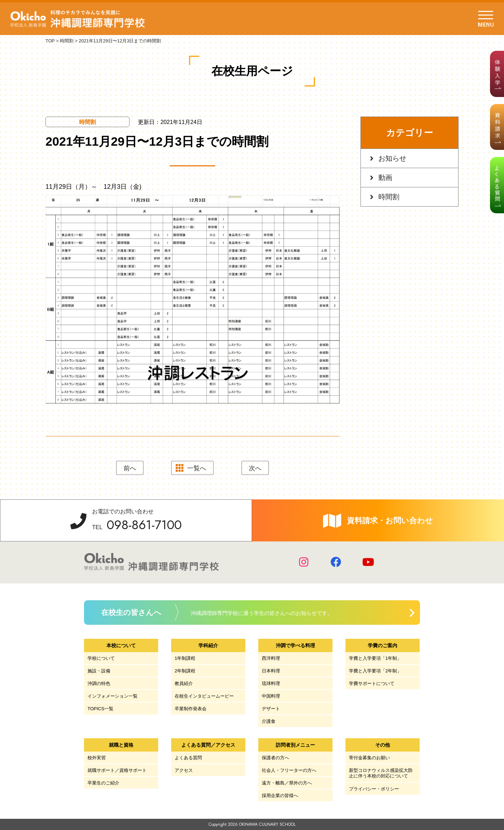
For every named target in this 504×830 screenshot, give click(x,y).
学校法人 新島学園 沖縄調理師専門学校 (80, 19)
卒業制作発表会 (191, 709)
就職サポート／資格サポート (117, 770)
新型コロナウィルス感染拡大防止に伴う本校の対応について (381, 773)
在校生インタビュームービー (204, 696)
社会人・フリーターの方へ (289, 770)
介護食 (269, 721)
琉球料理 (271, 683)
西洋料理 (271, 658)
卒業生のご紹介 (103, 783)
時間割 (389, 197)
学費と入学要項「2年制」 (375, 671)
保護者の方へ (275, 758)
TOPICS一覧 (100, 709)
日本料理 (271, 671)
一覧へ (197, 468)
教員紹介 (184, 683)
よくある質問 (188, 758)
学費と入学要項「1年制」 (375, 658)
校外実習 (97, 758)
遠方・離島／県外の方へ (287, 783)
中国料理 (271, 696)
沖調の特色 (99, 683)
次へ (255, 468)
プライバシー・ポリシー (374, 789)
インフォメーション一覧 (113, 696)
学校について (101, 658)
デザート (271, 709)
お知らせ (392, 158)
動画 (385, 178)
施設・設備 (99, 671)
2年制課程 (185, 671)
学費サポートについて (372, 683)
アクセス (184, 770)
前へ (130, 468)
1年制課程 (185, 658)
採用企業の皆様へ (280, 796)
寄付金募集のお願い (369, 758)
